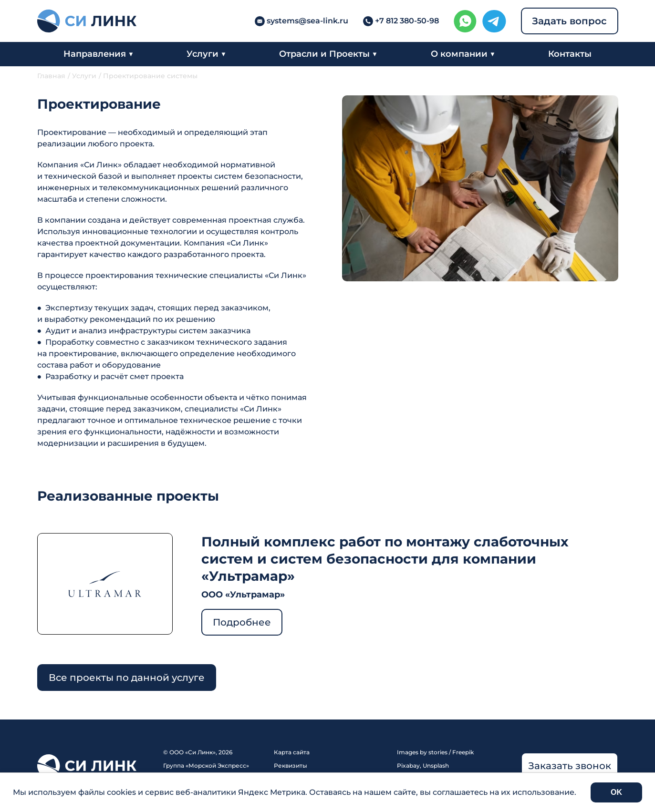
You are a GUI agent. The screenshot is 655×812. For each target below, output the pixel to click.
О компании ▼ (463, 54)
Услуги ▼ (206, 54)
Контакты (570, 54)
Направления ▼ (99, 54)
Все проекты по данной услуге (127, 678)
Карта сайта (292, 752)
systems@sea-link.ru (307, 21)
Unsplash (436, 766)
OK (616, 792)
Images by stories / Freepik (435, 752)
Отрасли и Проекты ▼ (328, 54)
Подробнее (242, 622)
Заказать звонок (570, 766)
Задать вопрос (569, 21)
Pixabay (408, 766)
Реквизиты (291, 766)
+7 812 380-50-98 (407, 21)
